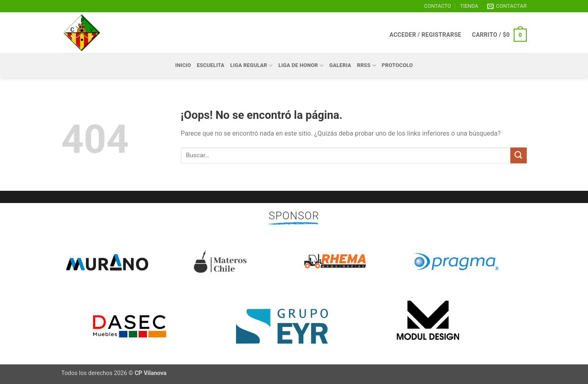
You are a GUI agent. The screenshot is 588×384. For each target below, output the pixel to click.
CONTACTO (438, 6)
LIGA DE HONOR (301, 66)
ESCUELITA (211, 65)
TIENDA (469, 6)
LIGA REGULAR (252, 66)
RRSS (366, 66)
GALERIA (340, 65)
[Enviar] (519, 155)
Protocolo (397, 65)
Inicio (183, 65)
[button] (425, 35)
